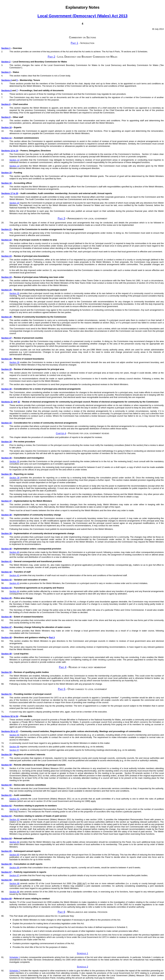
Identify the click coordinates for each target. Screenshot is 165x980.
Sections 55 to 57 (10, 731)
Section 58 (6, 754)
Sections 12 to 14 (10, 151)
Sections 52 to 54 (10, 716)
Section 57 (14, 750)
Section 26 (6, 317)
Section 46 (6, 617)
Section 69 (6, 899)
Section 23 (6, 256)
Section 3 (6, 72)
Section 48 (6, 637)
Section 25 (6, 290)
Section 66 (6, 864)
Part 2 (51, 57)
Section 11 (6, 138)
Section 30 (6, 389)
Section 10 (6, 127)
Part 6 (61, 912)
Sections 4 (6, 80)
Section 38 (6, 515)
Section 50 (6, 672)
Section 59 (6, 765)
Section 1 (6, 48)
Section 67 (6, 872)
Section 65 (6, 851)
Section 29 (6, 369)
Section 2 (6, 62)
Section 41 (6, 561)
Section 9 (6, 117)
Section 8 (6, 104)
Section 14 (14, 166)
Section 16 (6, 183)
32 (19, 402)
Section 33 (6, 423)
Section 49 (6, 654)
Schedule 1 (82, 953)
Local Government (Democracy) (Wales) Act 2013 (82, 16)
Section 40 (6, 549)
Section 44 (6, 588)
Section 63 (6, 816)
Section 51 (6, 694)
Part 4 (63, 667)
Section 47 (6, 627)
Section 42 (6, 572)
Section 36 (6, 474)
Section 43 (6, 580)
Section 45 (6, 598)
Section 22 (6, 240)
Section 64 (6, 838)
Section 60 (6, 785)
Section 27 (6, 338)
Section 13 (14, 160)
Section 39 (6, 533)
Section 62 (6, 806)
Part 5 (62, 689)
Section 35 (6, 458)
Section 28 (6, 359)
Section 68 (6, 880)
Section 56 (14, 747)
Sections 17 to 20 (10, 193)
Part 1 (74, 43)
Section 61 (6, 795)
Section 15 (6, 173)
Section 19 (14, 203)
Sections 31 (7, 402)
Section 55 (14, 735)
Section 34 (6, 442)
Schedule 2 (82, 967)
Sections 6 (6, 90)
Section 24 (6, 277)
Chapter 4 (61, 433)
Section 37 (6, 501)
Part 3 (61, 218)
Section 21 (6, 229)
